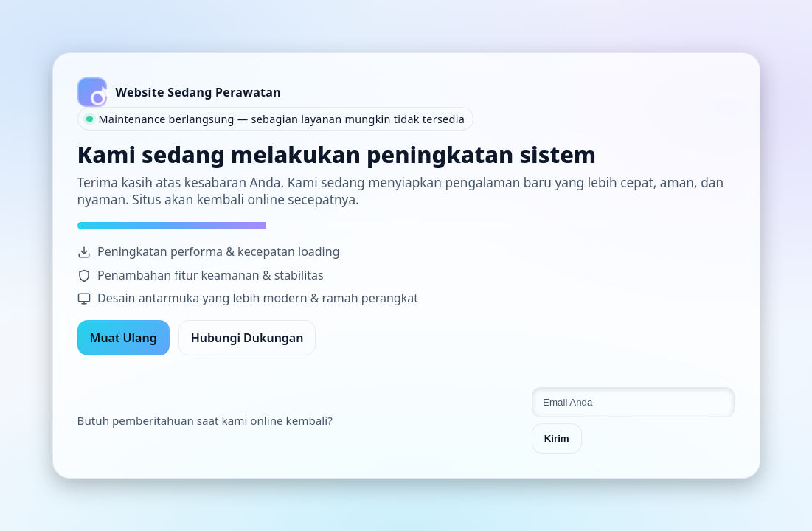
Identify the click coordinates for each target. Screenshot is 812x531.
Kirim (557, 438)
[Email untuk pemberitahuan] (634, 402)
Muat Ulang (124, 338)
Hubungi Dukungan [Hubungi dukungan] (247, 338)
